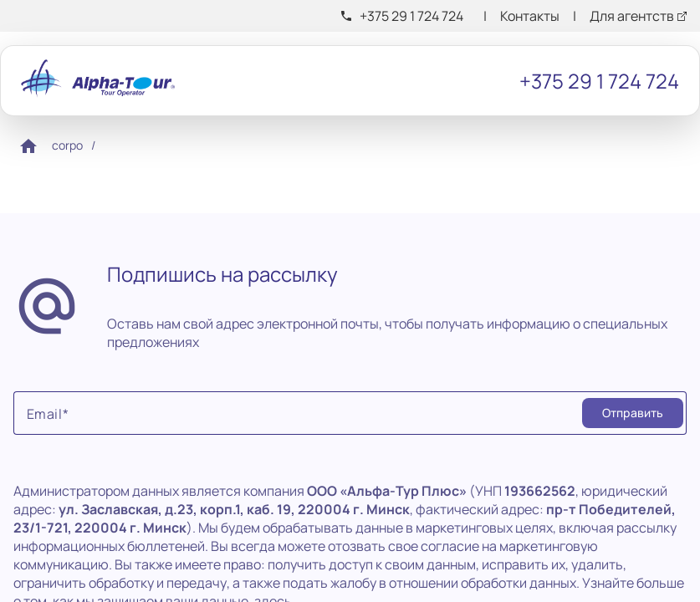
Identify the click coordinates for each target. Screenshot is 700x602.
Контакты (530, 16)
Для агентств (632, 16)
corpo (67, 145)
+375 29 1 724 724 (411, 16)
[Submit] (633, 413)
